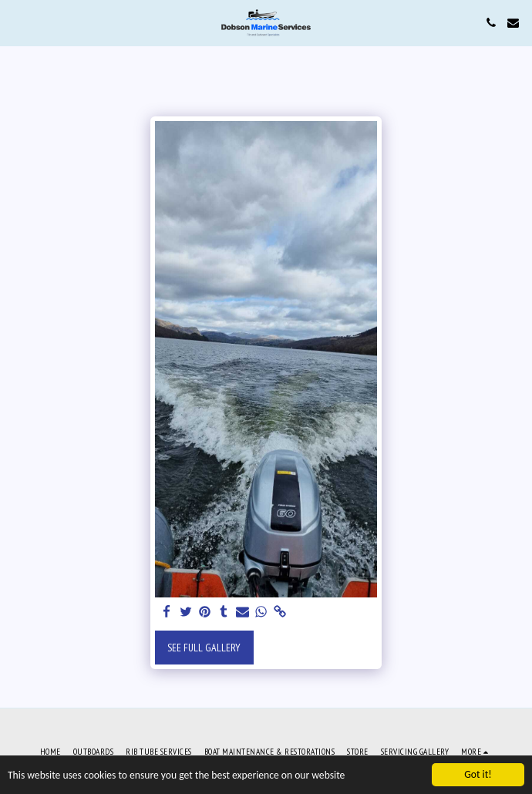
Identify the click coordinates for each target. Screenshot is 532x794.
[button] (17, 22)
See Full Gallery (204, 648)
